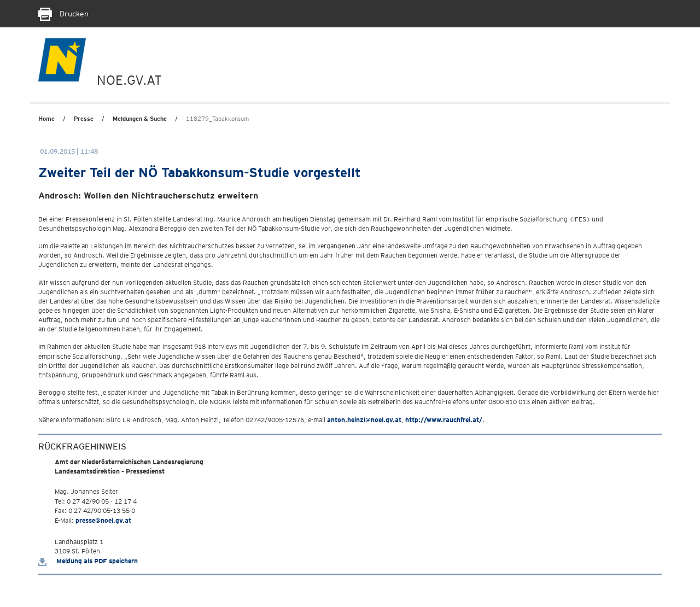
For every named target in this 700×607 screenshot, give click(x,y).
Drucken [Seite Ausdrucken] (63, 14)
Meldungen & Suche (140, 119)
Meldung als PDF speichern (88, 561)
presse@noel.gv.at (103, 520)
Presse (84, 119)
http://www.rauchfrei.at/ (444, 420)
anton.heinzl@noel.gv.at (364, 420)
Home (46, 119)
